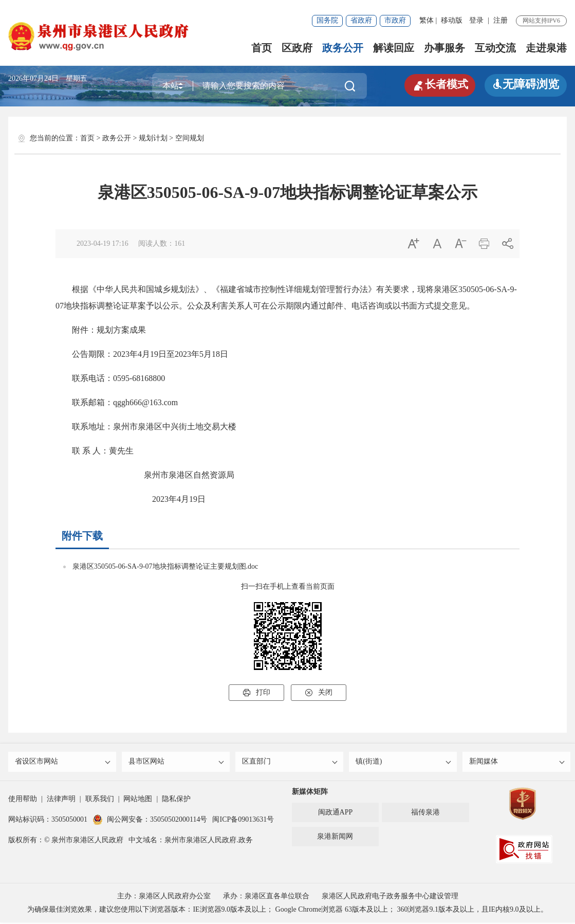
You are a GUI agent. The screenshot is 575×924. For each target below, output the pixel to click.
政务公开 (343, 48)
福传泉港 (425, 814)
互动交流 (495, 48)
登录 (476, 20)
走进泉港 (546, 48)
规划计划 (153, 138)
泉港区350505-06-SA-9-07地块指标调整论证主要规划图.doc (165, 566)
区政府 (297, 48)
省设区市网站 (63, 762)
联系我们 (100, 800)
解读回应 (394, 48)
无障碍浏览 (526, 84)
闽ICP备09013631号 (243, 821)
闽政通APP (336, 814)
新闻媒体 (517, 762)
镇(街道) (404, 762)
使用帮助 (23, 800)
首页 (262, 48)
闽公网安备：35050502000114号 (150, 821)
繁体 (426, 20)
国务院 (327, 20)
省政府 (361, 20)
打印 (256, 693)
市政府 (395, 20)
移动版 (452, 20)
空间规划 (190, 138)
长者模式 (438, 84)
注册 (500, 20)
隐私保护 (176, 800)
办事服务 (444, 48)
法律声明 (61, 800)
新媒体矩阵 (310, 793)
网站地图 (138, 800)
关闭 (319, 693)
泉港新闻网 (335, 838)
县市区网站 (177, 762)
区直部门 (290, 762)
